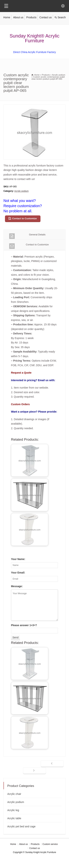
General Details (27, 236)
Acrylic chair (14, 794)
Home (7, 17)
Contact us (46, 17)
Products (31, 17)
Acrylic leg (13, 810)
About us (18, 17)
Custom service (50, 844)
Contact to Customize (24, 218)
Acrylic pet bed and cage (21, 826)
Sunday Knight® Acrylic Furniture (34, 38)
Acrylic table (14, 818)
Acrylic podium (21, 191)
